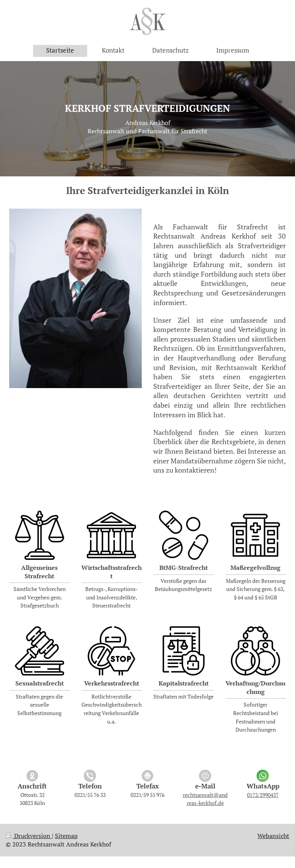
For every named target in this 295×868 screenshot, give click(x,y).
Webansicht (273, 836)
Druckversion (29, 836)
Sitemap (66, 836)
